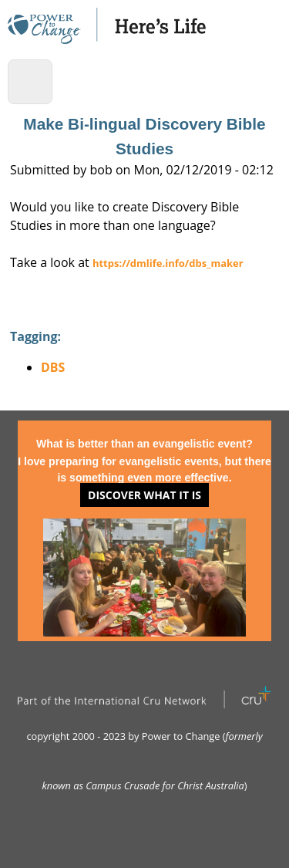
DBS (53, 367)
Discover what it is (144, 495)
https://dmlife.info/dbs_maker (168, 263)
